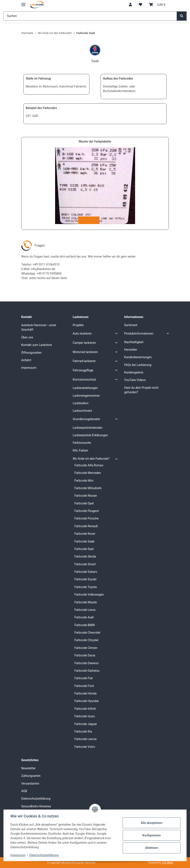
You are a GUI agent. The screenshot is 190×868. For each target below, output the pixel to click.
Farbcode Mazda (86, 602)
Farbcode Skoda (85, 556)
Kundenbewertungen (138, 357)
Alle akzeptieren (151, 823)
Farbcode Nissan (86, 496)
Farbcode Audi (84, 617)
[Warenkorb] (157, 5)
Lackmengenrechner (86, 396)
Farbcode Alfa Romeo (89, 465)
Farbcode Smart (85, 564)
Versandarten (30, 784)
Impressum (18, 855)
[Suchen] (90, 16)
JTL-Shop (167, 863)
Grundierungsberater (86, 419)
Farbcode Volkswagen (89, 595)
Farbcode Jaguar (86, 724)
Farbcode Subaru (86, 572)
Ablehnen (151, 848)
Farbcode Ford (84, 686)
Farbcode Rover (85, 534)
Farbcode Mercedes (88, 473)
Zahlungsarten (31, 776)
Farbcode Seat (84, 549)
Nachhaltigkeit (134, 342)
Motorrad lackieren (85, 352)
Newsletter (28, 768)
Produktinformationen (139, 333)
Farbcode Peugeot (87, 511)
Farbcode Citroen (86, 648)
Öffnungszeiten (31, 353)
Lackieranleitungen (85, 388)
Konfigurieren (151, 835)
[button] (130, 5)
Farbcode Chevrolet (87, 633)
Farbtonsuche (82, 443)
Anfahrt (26, 360)
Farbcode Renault (86, 526)
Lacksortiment (82, 411)
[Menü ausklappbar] (23, 3)
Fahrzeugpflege (83, 370)
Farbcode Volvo (85, 747)
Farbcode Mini (84, 481)
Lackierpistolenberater (88, 428)
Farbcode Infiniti (85, 709)
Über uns (27, 337)
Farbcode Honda (85, 693)
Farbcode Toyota (86, 587)
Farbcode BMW (85, 625)
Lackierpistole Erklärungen (90, 435)
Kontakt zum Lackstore (37, 345)
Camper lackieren (84, 343)
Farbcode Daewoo (87, 663)
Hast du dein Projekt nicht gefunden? (141, 390)
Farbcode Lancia (85, 739)
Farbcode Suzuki (85, 579)
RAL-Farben (80, 450)
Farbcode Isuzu (85, 716)
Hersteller (131, 350)
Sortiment (131, 325)
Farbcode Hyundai (87, 701)
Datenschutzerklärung (44, 855)
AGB (24, 791)
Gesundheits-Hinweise (36, 806)
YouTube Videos (135, 380)
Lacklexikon (81, 403)
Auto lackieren (82, 333)
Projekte (78, 325)
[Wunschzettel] (140, 5)
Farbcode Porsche (87, 518)
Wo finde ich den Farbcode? (91, 459)
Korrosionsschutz (84, 379)
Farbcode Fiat (84, 678)
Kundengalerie (134, 372)
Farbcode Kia (83, 731)
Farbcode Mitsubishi (88, 488)
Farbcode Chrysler (87, 640)
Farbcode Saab (84, 541)
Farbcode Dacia (85, 655)
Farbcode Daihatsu (87, 671)
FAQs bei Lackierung (138, 365)
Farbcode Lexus (85, 610)
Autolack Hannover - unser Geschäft (39, 327)
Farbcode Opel (84, 503)
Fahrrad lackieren (84, 361)
